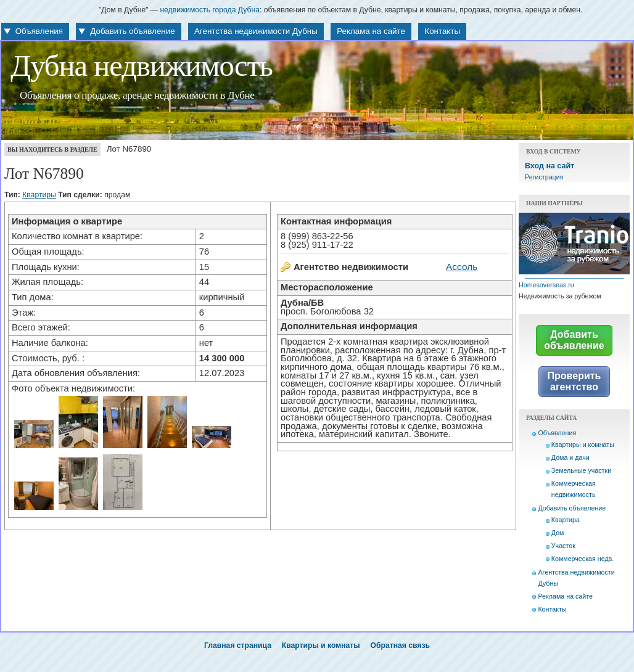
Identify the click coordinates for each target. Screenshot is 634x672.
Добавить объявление (132, 31)
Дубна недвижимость (142, 66)
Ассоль (462, 267)
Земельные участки (581, 470)
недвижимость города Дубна (210, 10)
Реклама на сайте (371, 31)
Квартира (566, 520)
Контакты (442, 31)
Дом (558, 533)
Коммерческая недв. (583, 559)
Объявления (39, 31)
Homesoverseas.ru (546, 285)
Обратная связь (400, 645)
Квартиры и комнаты (583, 445)
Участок (563, 546)
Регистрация (544, 177)
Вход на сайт (550, 166)
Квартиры (39, 195)
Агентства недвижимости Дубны (256, 31)
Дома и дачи (570, 457)
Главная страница (238, 645)
